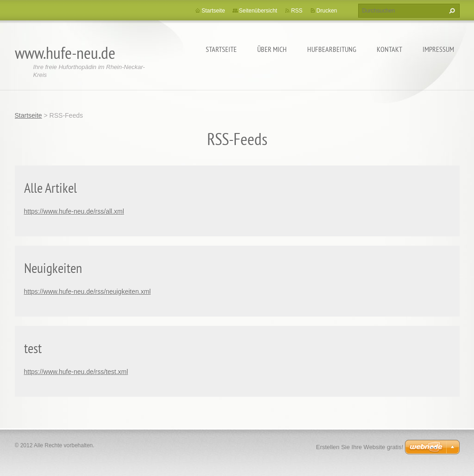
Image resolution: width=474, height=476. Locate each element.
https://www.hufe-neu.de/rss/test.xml (76, 372)
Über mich (272, 49)
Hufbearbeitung (332, 49)
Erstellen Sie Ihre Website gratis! (360, 447)
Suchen (451, 11)
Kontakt (389, 49)
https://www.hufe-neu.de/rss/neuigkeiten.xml (88, 292)
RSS (297, 11)
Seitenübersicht (258, 11)
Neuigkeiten (53, 268)
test (33, 348)
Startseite (221, 49)
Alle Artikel (51, 187)
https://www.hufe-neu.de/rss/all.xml (74, 211)
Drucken (327, 11)
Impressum (438, 49)
